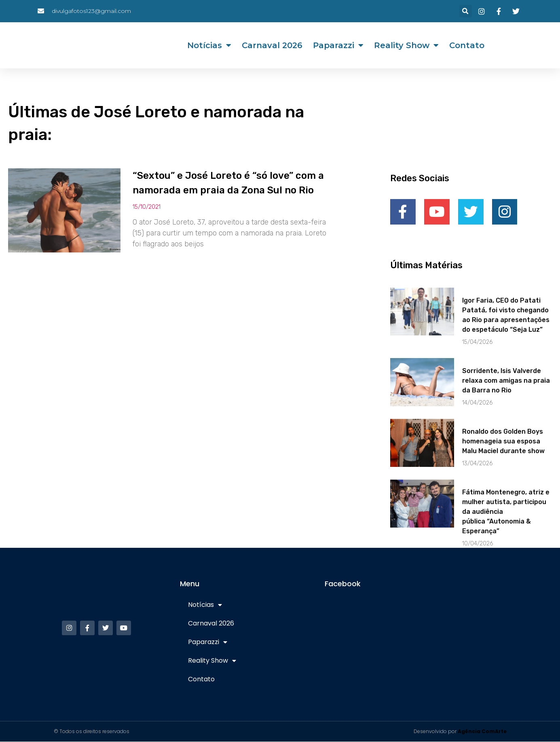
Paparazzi (338, 45)
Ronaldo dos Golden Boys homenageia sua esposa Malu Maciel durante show (503, 442)
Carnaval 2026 (272, 45)
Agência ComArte (482, 732)
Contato (467, 45)
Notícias (209, 45)
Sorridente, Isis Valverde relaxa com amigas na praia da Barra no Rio (506, 381)
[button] (466, 11)
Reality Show (406, 45)
